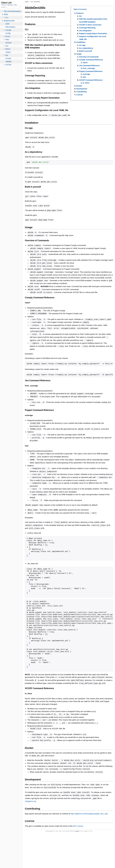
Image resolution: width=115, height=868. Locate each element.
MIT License (78, 816)
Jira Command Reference (89, 66)
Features (80, 13)
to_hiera (86, 83)
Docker (79, 86)
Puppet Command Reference (91, 71)
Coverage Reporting (87, 28)
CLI (81, 16)
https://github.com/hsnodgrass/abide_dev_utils (89, 804)
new (84, 77)
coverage (86, 74)
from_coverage (89, 68)
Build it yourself (86, 51)
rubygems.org (30, 791)
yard (77, 821)
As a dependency (86, 48)
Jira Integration (85, 31)
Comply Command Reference (91, 60)
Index (27, 2)
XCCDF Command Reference (91, 80)
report (85, 63)
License (80, 95)
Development (82, 89)
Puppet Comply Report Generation (93, 33)
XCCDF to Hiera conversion (90, 25)
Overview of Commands (89, 57)
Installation (81, 42)
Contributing (82, 92)
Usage (79, 54)
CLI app (82, 45)
